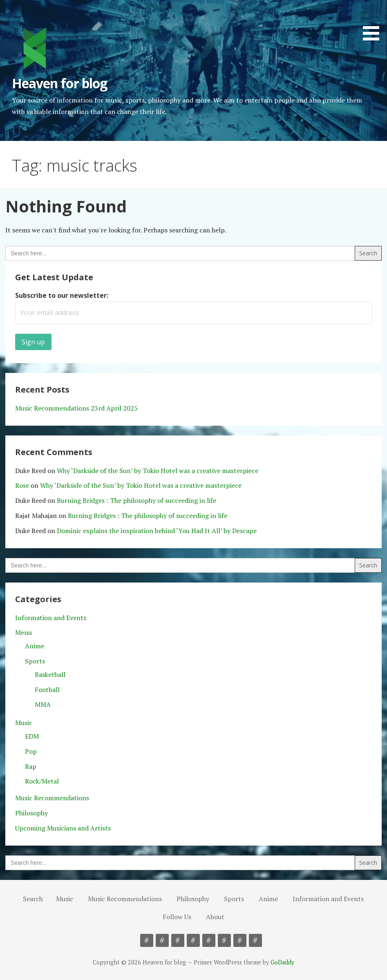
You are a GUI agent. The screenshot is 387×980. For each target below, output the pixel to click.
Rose (22, 485)
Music (24, 723)
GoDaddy (282, 962)
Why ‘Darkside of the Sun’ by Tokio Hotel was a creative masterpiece (158, 471)
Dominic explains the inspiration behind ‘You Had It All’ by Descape (157, 531)
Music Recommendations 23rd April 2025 (76, 408)
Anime (35, 646)
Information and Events (51, 618)
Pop (31, 751)
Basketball (50, 674)
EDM (32, 736)
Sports (35, 661)
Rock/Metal (42, 781)
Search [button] (33, 899)
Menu (23, 632)
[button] (374, 22)
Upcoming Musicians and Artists (63, 828)
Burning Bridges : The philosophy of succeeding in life (136, 500)
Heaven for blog (59, 83)
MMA (43, 704)
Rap (31, 766)
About (215, 917)
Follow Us (177, 917)
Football (47, 690)
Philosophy (31, 813)
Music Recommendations (52, 798)
